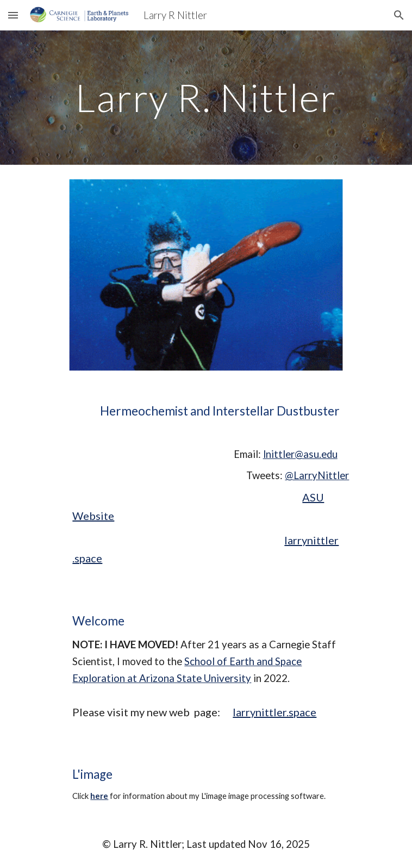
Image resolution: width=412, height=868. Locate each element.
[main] (206, 98)
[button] (13, 15)
